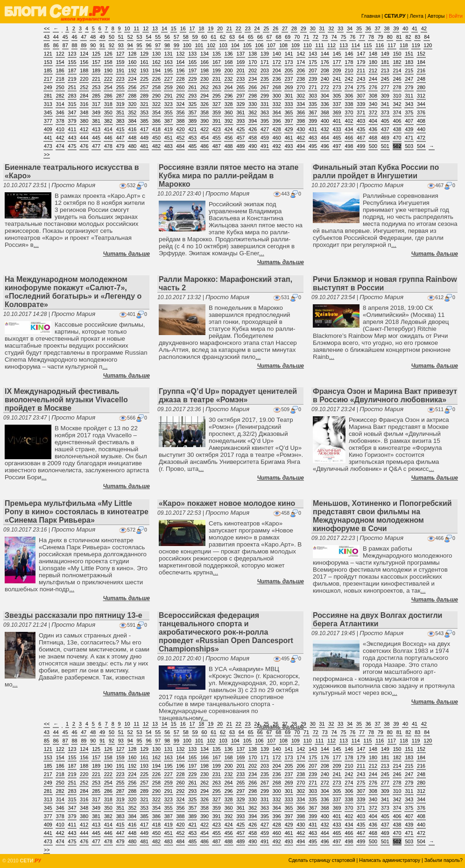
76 (352, 37)
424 (229, 129)
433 (337, 129)
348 (84, 112)
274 (349, 87)
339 (361, 104)
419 (169, 129)
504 (421, 146)
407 (409, 121)
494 (301, 146)
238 (301, 79)
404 (373, 121)
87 (65, 45)
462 (301, 138)
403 (361, 121)
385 (144, 121)
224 (132, 79)
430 (301, 129)
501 (385, 146)
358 (204, 112)
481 (144, 146)
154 (60, 62)
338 (349, 104)
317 (96, 104)
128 (132, 54)
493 (289, 146)
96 (148, 45)
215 (409, 70)
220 (84, 79)
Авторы (436, 16)
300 (277, 96)
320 (132, 104)
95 (140, 45)
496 (325, 146)
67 (269, 37)
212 (373, 70)
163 (169, 62)
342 (397, 104)
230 (204, 79)
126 (108, 54)
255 (120, 87)
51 (121, 37)
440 (421, 129)
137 (241, 54)
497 (337, 146)
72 (316, 37)
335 (313, 104)
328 (229, 104)
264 (229, 87)
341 (385, 104)
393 (241, 121)
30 (313, 28)
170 (253, 62)
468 (373, 138)
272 (325, 87)
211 (361, 70)
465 (337, 138)
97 (158, 45)
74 (334, 37)
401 (337, 121)
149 (385, 54)
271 (313, 87)
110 (308, 45)
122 (60, 54)
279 (409, 87)
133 (192, 54)
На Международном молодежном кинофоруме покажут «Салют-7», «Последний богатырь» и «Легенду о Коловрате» (73, 292)
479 (120, 146)
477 (96, 146)
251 (72, 87)
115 (368, 45)
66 (260, 37)
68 (278, 37)
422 (204, 129)
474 (60, 146)
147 (361, 54)
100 (187, 45)
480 (132, 146)
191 (120, 70)
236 (277, 79)
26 (275, 28)
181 (385, 62)
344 (421, 104)
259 (169, 87)
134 (204, 54)
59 (195, 37)
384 (132, 121)
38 (387, 28)
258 (156, 87)
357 (192, 112)
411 (72, 129)
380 (84, 121)
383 (120, 121)
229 (192, 79)
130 (156, 54)
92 (112, 45)
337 (337, 104)
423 (217, 129)
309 (385, 96)
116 (380, 45)
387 (169, 121)
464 (325, 138)
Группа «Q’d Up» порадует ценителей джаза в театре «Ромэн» (228, 395)
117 (392, 45)
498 (349, 146)
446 (108, 138)
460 (277, 138)
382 (108, 121)
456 (229, 138)
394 (253, 121)
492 (277, 146)
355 (169, 112)
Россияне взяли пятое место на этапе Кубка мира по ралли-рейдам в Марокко (229, 176)
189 (96, 70)
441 (48, 138)
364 (277, 112)
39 (396, 28)
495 (313, 146)
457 (241, 138)
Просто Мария (73, 185)
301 (289, 96)
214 (397, 70)
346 (60, 112)
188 (84, 70)
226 (156, 79)
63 (232, 37)
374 (397, 112)
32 (331, 28)
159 (120, 62)
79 (380, 37)
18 (201, 28)
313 (48, 104)
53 (140, 37)
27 (285, 28)
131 (169, 54)
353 (144, 112)
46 (75, 37)
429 (289, 129)
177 (337, 62)
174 (301, 62)
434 (349, 129)
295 (217, 96)
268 (277, 87)
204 (277, 70)
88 (75, 45)
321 (144, 104)
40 (405, 28)
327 (217, 104)
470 (397, 138)
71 (306, 37)
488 (229, 146)
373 (385, 112)
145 (337, 54)
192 (132, 70)
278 (397, 87)
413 (96, 129)
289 (144, 96)
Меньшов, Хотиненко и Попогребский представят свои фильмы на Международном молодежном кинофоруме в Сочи (382, 516)
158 (108, 62)
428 (277, 129)
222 (108, 79)
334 (301, 104)
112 (331, 45)
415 (120, 129)
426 (253, 129)
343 (409, 104)
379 (72, 121)
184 (421, 62)
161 (144, 62)
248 (421, 79)
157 (96, 62)
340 (373, 104)
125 (96, 54)
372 (373, 112)
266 (253, 87)
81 (399, 37)
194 (156, 70)
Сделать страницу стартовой (322, 860)
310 (397, 96)
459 (265, 138)
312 (421, 96)
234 (253, 79)
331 (265, 104)
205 (289, 70)
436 (373, 129)
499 (361, 146)
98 (167, 45)
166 (204, 62)
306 (349, 96)
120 (428, 45)
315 (72, 104)
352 (132, 112)
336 (325, 104)
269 (289, 87)
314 (60, 104)
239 (313, 79)
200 (229, 70)
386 (156, 121)
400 (325, 121)
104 (235, 45)
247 (409, 79)
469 (385, 138)
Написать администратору (390, 860)
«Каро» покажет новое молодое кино (227, 503)
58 (186, 37)
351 (120, 112)
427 (265, 129)
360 (229, 112)
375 (409, 112)
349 (96, 112)
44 (56, 37)
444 (84, 138)
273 (337, 87)
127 (120, 54)
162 (156, 62)
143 (313, 54)
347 (72, 112)
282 (60, 96)
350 (108, 112)
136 (229, 54)
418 (156, 129)
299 (265, 96)
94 (130, 45)
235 (265, 79)
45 (65, 37)
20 (220, 28)
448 (132, 138)
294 (204, 96)
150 (397, 54)
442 (60, 138)
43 (47, 37)
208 (325, 70)
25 (266, 28)
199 (217, 70)
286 (108, 96)
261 (192, 87)
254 (108, 87)
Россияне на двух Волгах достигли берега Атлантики (377, 619)
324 (181, 104)
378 (60, 121)
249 (48, 87)
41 (415, 28)
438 (397, 129)
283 (72, 96)
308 (373, 96)
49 (102, 37)
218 (60, 79)
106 (260, 45)
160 (132, 62)
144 (325, 54)
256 (132, 87)
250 (60, 87)
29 (303, 28)
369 (337, 112)
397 (289, 121)
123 (72, 54)
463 (313, 138)
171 (265, 62)
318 (108, 104)
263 (217, 87)
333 (289, 104)
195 (169, 70)
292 (181, 96)
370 (349, 112)
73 (325, 37)
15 (174, 28)
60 (204, 37)
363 (265, 112)
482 (156, 146)
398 (301, 121)
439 (409, 129)
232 (229, 79)
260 (181, 87)
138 (253, 54)
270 (301, 87)
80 (390, 37)
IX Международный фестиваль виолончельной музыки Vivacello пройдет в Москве (66, 400)
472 (421, 138)
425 (241, 129)
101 (199, 45)
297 (241, 96)
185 (48, 70)
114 (356, 45)
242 (349, 79)
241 (337, 79)
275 (361, 87)
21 (229, 28)
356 (181, 112)
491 (265, 146)
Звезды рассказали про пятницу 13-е (74, 615)
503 (409, 146)
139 (265, 54)
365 (289, 112)
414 (108, 129)
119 (416, 45)
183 (409, 62)
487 (217, 146)
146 (349, 54)
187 (72, 70)
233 (241, 79)
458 (253, 138)
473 (48, 146)
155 (72, 62)
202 (253, 70)
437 (385, 129)
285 (96, 96)
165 (192, 62)
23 (248, 28)
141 (289, 54)
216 (421, 70)
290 (156, 96)
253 (96, 87)
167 (217, 62)
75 (344, 37)
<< (47, 28)
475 (72, 146)
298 (253, 96)
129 (144, 54)
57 (176, 37)
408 (421, 121)
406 (397, 121)
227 (169, 79)
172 (277, 62)
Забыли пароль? (444, 860)
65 (251, 37)
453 (192, 138)
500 (373, 146)
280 (421, 87)
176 (325, 62)
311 (409, 96)
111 (319, 45)
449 (144, 138)
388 (181, 121)
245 (385, 79)
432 (325, 129)
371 (361, 112)
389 (192, 121)
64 (241, 37)
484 (181, 146)
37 (378, 28)
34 (350, 28)
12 (146, 28)
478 (108, 146)
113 (344, 45)
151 (409, 54)
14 (164, 28)
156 (84, 62)
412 (84, 129)
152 (421, 54)
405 (385, 121)
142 (301, 54)
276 (373, 87)
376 (421, 112)
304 (325, 96)
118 (404, 45)
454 (204, 138)
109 (296, 45)
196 (181, 70)
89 (84, 45)
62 (223, 37)
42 (424, 28)
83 (417, 37)
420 (181, 129)
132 (181, 54)
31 (322, 28)
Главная (371, 16)
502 (397, 146)
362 (253, 112)
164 (181, 62)
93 (121, 45)
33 (340, 28)
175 (313, 62)
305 (337, 96)
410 (60, 129)
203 (265, 70)
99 (176, 45)
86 (56, 45)
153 (48, 62)
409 (48, 129)
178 (349, 62)
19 (211, 28)
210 (349, 70)
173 (289, 62)
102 (211, 45)
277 (385, 87)
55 (158, 37)
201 (241, 70)
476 (84, 146)
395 (265, 121)
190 (108, 70)
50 (112, 37)
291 (169, 96)
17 (192, 28)
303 (313, 96)
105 (247, 45)
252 (84, 87)
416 (132, 129)
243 (361, 79)
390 (204, 121)
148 (373, 54)
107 (271, 45)
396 (277, 121)
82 (409, 37)
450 (156, 138)
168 (229, 62)
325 (192, 104)
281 (48, 96)
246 (397, 79)
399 (313, 121)
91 (102, 45)
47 (84, 37)
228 (181, 79)
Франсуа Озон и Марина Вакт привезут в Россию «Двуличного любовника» (385, 395)
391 (217, 121)
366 (301, 112)
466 (349, 138)
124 (84, 54)
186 (60, 70)
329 (241, 104)
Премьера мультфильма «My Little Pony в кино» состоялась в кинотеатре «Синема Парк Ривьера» (77, 512)
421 (192, 129)
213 (385, 70)
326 (204, 104)
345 (48, 112)
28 (294, 28)
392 (229, 121)
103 (223, 45)
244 (373, 79)
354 (156, 112)
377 (48, 121)
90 (93, 45)
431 (313, 129)
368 (325, 112)
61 (213, 37)
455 (217, 138)
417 (144, 129)
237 (289, 79)
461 (289, 138)
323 (169, 104)
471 (409, 138)
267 (265, 87)
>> (47, 154)
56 (167, 37)
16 (183, 28)
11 (136, 28)
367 (313, 112)
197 (192, 70)
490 (253, 146)
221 (96, 79)
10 (127, 28)
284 (84, 96)
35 (359, 28)
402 (349, 121)
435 (361, 129)
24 (257, 28)
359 (217, 112)
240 (325, 79)
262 (204, 87)
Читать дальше (127, 254)
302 (301, 96)
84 (427, 37)
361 (241, 112)
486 (204, 146)
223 (120, 79)
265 (241, 87)
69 (288, 37)
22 (239, 28)
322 (156, 104)
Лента (416, 16)
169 (241, 62)
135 (217, 54)
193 (144, 70)
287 (120, 96)
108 (283, 45)
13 (155, 28)
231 (217, 79)
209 (337, 70)
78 (371, 37)
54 (148, 37)
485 (192, 146)
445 (96, 138)
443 (72, 138)
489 (241, 146)
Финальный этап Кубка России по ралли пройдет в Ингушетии (376, 171)
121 (48, 54)
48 (93, 37)
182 (397, 62)
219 (72, 79)
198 (204, 70)
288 (132, 96)
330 (253, 104)
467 (361, 138)
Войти (456, 16)
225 (144, 79)
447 (120, 138)
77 (362, 37)
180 (373, 62)
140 (277, 54)
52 (130, 37)
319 (120, 104)
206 (301, 70)
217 (48, 79)
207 (313, 70)
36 (368, 28)
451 (169, 138)
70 (297, 37)
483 (169, 146)
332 (277, 104)
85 (47, 45)
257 (144, 87)
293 (192, 96)
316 (84, 104)
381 (96, 121)
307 (361, 96)
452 (181, 138)
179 (361, 62)
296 (229, 96)
